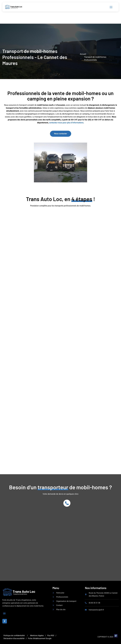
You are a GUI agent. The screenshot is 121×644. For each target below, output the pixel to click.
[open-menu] (111, 7)
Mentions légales (37, 636)
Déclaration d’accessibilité (14, 638)
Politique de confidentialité (14, 636)
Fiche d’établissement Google (39, 638)
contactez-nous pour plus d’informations (66, 123)
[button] (4, 613)
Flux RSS (51, 636)
